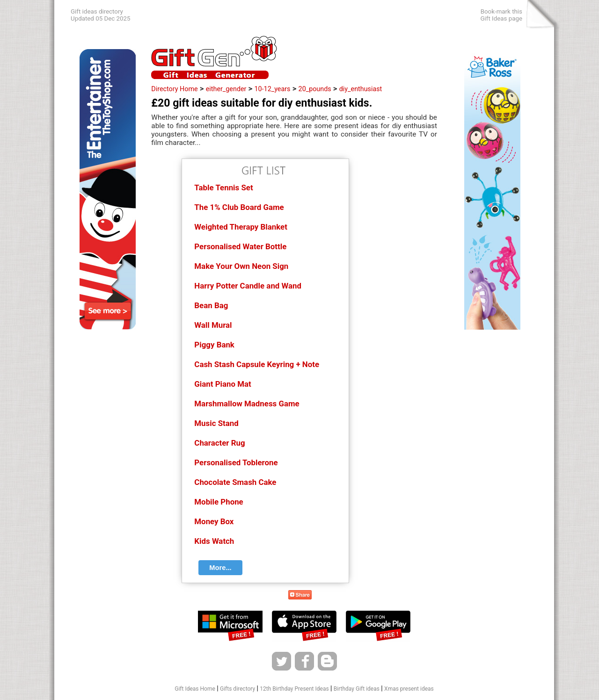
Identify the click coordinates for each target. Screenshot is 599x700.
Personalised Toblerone (236, 462)
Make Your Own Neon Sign (241, 266)
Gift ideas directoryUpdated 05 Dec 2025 (101, 15)
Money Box (214, 521)
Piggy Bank (214, 345)
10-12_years (273, 89)
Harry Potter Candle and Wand (248, 286)
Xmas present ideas (409, 689)
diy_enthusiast (361, 89)
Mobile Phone (219, 502)
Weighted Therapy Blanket (241, 227)
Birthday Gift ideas (357, 689)
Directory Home (174, 89)
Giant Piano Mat (223, 384)
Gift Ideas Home (195, 689)
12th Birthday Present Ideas (294, 689)
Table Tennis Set (223, 188)
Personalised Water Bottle (240, 246)
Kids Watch (214, 541)
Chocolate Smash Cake (235, 482)
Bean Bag (211, 305)
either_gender (226, 89)
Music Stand (216, 423)
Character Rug (219, 443)
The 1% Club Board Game (239, 207)
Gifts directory (237, 689)
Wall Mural (213, 325)
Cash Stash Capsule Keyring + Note (257, 364)
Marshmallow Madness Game (247, 404)
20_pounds (315, 89)
